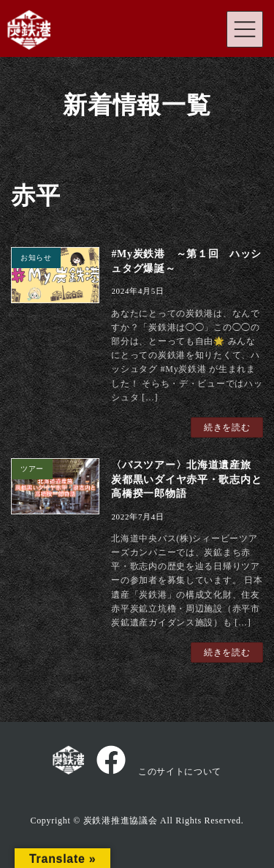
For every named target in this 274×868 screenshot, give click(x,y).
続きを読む (227, 427)
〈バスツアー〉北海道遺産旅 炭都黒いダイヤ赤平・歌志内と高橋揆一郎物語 (186, 479)
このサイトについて (180, 772)
